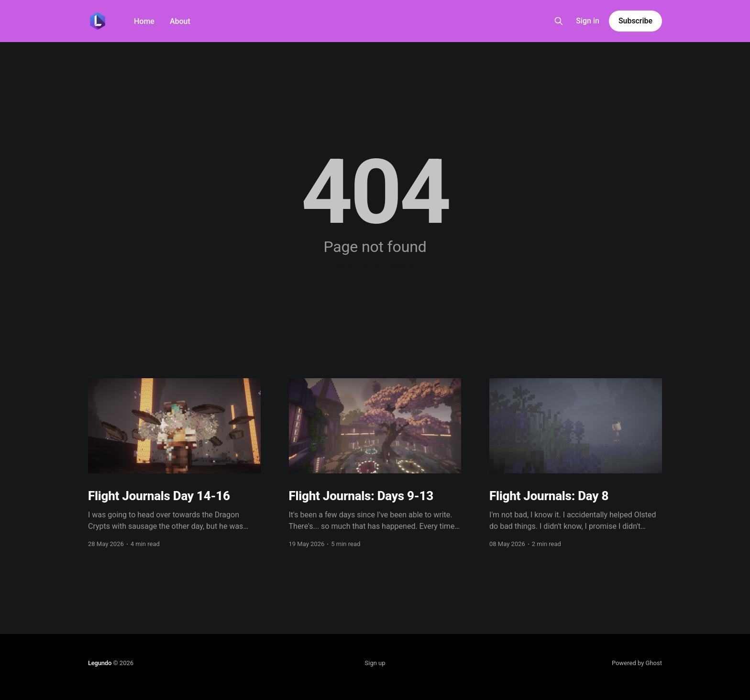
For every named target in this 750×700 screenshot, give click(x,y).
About (180, 21)
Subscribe (635, 21)
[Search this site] (559, 21)
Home (144, 21)
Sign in (588, 21)
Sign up (375, 663)
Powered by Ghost (637, 663)
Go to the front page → (375, 265)
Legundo (100, 663)
